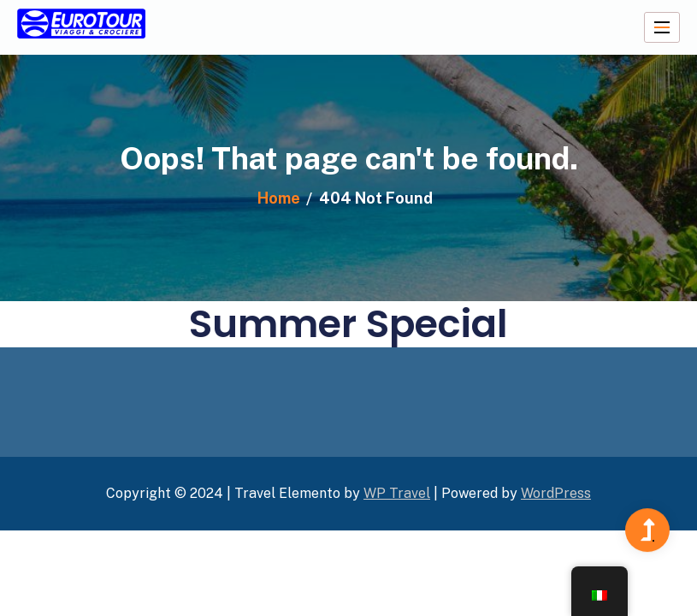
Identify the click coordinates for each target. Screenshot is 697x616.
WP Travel (397, 493)
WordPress (556, 493)
